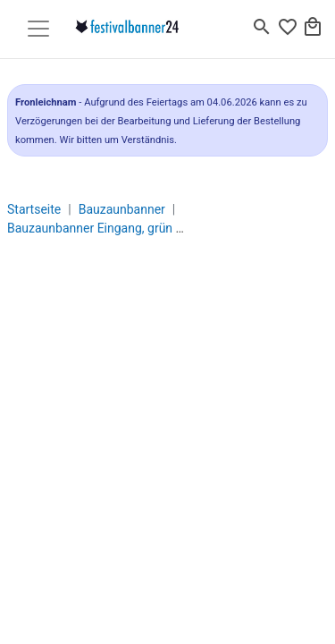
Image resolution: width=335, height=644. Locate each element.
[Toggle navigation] (38, 29)
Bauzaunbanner (122, 209)
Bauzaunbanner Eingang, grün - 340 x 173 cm (132, 228)
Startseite (34, 209)
